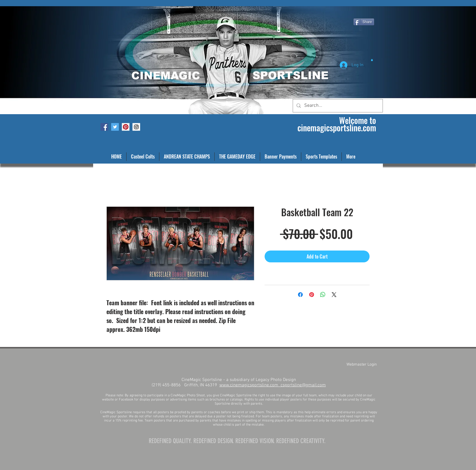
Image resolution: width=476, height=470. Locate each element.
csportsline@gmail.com (303, 385)
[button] (372, 60)
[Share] (364, 22)
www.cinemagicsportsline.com (250, 385)
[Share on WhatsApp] (323, 295)
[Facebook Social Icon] (104, 127)
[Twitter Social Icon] (115, 127)
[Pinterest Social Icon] (126, 127)
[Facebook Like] (107, 5)
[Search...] (337, 106)
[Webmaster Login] (362, 365)
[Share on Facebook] (300, 295)
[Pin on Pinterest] (312, 295)
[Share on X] (334, 295)
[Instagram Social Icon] (136, 127)
